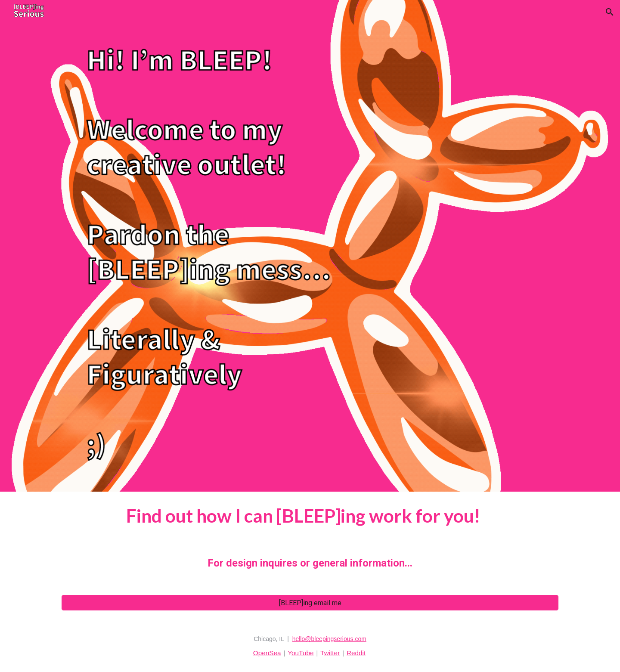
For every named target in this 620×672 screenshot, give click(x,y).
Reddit (356, 653)
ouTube (302, 653)
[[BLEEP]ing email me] (310, 603)
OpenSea (267, 653)
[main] (310, 538)
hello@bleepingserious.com (329, 639)
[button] (610, 12)
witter (332, 653)
